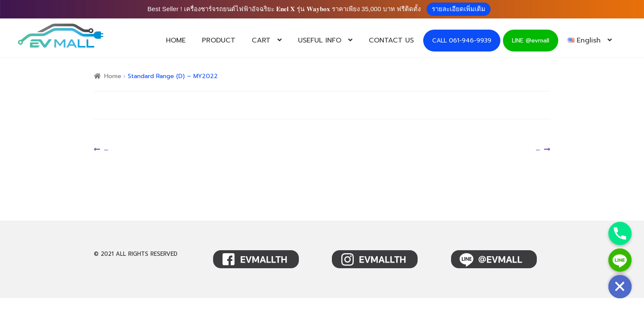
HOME (176, 40)
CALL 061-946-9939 (462, 41)
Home (113, 76)
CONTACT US (391, 40)
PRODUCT (219, 40)
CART (261, 40)
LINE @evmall (531, 41)
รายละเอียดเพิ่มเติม (459, 9)
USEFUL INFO (320, 40)
